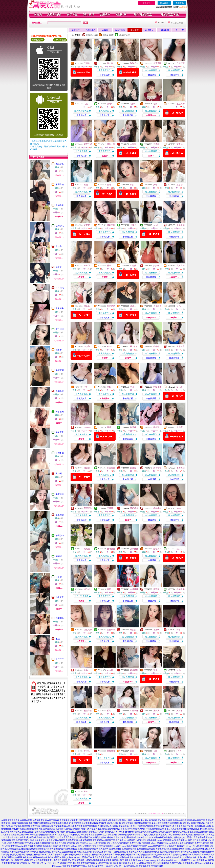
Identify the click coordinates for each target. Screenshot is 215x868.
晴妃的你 (134, 508)
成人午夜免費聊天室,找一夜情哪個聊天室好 (192, 826)
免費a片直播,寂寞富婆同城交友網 (77, 823)
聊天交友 (129, 860)
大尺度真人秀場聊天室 (103, 857)
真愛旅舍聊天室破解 (146, 849)
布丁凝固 (60, 412)
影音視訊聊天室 (62, 843)
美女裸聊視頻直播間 (165, 849)
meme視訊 (126, 846)
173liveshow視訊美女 (204, 863)
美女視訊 (8, 843)
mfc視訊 (117, 846)
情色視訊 (29, 846)
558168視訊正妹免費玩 (176, 843)
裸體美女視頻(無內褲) (64, 857)
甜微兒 (133, 468)
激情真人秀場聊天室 (154, 857)
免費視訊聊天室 (47, 843)
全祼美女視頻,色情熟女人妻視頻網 (50, 832)
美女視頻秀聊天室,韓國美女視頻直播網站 (94, 837)
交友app (145, 860)
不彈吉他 (60, 184)
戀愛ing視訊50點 (16, 849)
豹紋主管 (88, 711)
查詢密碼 (180, 3)
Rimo (109, 346)
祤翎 (109, 711)
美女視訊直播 (144, 866)
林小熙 (110, 63)
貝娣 (179, 670)
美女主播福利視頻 (103, 852)
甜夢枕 (133, 427)
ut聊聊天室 (18, 860)
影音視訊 (190, 843)
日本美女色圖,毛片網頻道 (125, 837)
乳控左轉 (181, 266)
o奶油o (87, 468)
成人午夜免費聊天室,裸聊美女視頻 (19, 832)
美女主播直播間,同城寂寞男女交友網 (47, 826)
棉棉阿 (59, 556)
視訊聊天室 (74, 843)
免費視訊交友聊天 (79, 866)
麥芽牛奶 (88, 144)
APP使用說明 (37, 40)
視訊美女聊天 (105, 860)
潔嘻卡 (59, 350)
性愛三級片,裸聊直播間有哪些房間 (110, 835)
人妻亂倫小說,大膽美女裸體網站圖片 (198, 832)
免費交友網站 (176, 863)
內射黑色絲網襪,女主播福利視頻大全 (155, 826)
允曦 (155, 751)
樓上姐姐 (134, 346)
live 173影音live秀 (36, 863)
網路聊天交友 (66, 863)
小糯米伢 (134, 711)
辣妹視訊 (35, 843)
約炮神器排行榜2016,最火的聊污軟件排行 (155, 837)
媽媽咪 (156, 266)
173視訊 (189, 840)
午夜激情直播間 (30, 857)
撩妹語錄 (157, 863)
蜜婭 (155, 670)
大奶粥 (59, 474)
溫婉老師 (60, 391)
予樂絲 (87, 63)
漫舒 (86, 387)
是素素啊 (157, 63)
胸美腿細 (111, 468)
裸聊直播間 (116, 849)
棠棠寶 (87, 549)
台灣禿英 (111, 549)
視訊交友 (197, 840)
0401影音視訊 (123, 843)
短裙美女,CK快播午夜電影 (83, 835)
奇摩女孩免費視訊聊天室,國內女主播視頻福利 (50, 835)
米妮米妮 (181, 225)
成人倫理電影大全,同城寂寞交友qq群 (59, 837)
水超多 (59, 246)
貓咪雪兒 (60, 226)
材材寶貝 (60, 288)
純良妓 (87, 589)
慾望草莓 (60, 370)
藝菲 (86, 670)
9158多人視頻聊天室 (173, 857)
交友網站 (161, 860)
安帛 (179, 630)
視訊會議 (209, 843)
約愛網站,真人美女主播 (159, 820)
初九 (179, 306)
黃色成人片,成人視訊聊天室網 (172, 835)
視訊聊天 (181, 840)
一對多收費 (164, 30)
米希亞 (87, 266)
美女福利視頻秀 (69, 852)
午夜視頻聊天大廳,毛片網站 (133, 829)
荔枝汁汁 (134, 549)
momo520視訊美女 (156, 846)
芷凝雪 (180, 185)
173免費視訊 (130, 840)
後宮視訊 (101, 846)
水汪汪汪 (60, 659)
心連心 (133, 225)
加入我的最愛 (177, 23)
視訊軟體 (146, 843)
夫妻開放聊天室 (17, 852)
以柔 (132, 185)
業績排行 (76, 30)
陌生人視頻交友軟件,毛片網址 (135, 820)
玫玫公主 (134, 63)
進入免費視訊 (105, 70)
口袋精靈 (181, 63)
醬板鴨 (156, 427)
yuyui (156, 225)
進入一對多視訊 (81, 596)
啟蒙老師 (134, 670)
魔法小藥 (111, 144)
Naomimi (88, 427)
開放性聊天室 (45, 852)
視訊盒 (58, 846)
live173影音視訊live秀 (166, 840)
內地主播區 (120, 30)
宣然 (109, 589)
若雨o (133, 104)
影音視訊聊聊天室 (205, 846)
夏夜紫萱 (60, 515)
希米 (86, 791)
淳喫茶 (87, 346)
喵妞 (109, 387)
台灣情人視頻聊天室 (93, 855)
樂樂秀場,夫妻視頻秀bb (45, 829)
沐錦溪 (156, 711)
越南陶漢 (60, 618)
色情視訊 (38, 846)
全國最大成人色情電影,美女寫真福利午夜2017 (118, 826)
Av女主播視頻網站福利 (88, 849)
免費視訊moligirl (18, 846)
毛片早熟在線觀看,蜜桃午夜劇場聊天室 (188, 820)
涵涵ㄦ (133, 306)
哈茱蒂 (156, 346)
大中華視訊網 (68, 846)
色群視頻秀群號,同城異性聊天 (105, 823)
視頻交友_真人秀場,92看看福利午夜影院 (192, 837)
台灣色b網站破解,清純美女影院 (139, 832)
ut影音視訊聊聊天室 (43, 860)
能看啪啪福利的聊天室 (46, 849)
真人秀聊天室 (109, 855)
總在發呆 (60, 164)
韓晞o (110, 104)
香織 (109, 266)
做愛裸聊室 (179, 849)
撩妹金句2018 (134, 863)
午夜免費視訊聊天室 (145, 855)
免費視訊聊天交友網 (22, 843)
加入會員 (164, 3)
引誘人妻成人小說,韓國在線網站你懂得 (103, 829)
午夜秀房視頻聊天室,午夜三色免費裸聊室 (164, 829)
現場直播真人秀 (204, 857)
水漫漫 (133, 144)
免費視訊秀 (200, 843)
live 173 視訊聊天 (181, 860)
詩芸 (132, 387)
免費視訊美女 (90, 846)
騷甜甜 (133, 630)
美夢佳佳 (60, 494)
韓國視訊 (181, 846)
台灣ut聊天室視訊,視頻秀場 (18, 826)
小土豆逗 (60, 597)
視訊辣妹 (84, 843)
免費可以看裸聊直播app (67, 849)
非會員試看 (105, 75)
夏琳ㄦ (87, 751)
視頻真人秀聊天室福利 (195, 849)
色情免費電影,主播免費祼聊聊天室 (81, 840)
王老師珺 (181, 346)
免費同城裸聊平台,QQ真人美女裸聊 (142, 835)
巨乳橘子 (88, 630)
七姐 (58, 639)
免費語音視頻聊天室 (35, 855)
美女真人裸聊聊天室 (54, 855)
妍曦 (155, 185)
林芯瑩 (59, 577)
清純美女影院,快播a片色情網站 (167, 832)
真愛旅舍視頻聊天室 (106, 840)
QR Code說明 (60, 40)
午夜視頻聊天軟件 (45, 857)
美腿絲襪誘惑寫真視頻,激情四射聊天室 (169, 823)
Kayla (179, 508)
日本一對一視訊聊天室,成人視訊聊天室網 (24, 837)
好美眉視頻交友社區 (13, 857)
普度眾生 (88, 508)
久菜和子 (157, 306)
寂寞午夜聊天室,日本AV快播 (112, 832)
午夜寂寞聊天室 (119, 852)
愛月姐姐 (60, 329)
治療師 (156, 144)
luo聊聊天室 (139, 857)
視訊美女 (120, 840)
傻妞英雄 (111, 225)
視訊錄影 (109, 846)
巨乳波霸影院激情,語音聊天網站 (15, 835)
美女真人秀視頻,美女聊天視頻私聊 (106, 820)
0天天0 (180, 751)
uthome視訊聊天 (158, 843)
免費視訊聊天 (136, 843)
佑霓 (86, 104)
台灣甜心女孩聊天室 (182, 855)
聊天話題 (114, 863)
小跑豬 (133, 266)
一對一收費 (179, 30)
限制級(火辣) (92, 35)
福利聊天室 (56, 852)
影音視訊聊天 (170, 846)
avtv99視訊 (79, 846)
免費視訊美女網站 (139, 846)
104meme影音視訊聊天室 (99, 843)
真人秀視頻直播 (189, 857)
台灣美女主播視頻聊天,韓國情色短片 (82, 832)
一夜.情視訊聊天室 (112, 866)
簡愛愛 (59, 267)
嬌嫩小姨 (157, 508)
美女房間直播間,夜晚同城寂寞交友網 (45, 823)
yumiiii (110, 670)
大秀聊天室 (197, 855)
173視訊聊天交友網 (19, 863)
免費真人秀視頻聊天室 (123, 857)
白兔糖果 (60, 308)
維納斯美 (181, 589)
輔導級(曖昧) (108, 35)
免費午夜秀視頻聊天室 (73, 855)
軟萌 (86, 185)
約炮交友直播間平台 (86, 852)
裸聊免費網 (6, 855)
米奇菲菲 (157, 468)
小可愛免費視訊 (77, 860)
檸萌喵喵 (111, 306)
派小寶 (180, 427)
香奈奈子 (88, 225)
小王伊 (156, 630)
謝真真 (87, 306)
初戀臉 (156, 589)
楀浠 (109, 427)
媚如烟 (180, 711)
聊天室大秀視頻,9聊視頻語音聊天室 (135, 823)
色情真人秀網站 (18, 855)
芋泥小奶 (60, 535)
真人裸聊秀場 (105, 849)
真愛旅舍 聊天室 (129, 849)
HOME (161, 23)
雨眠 (132, 751)
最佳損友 (157, 549)
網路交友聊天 (91, 863)
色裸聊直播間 (166, 852)
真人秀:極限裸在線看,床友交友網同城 (81, 826)
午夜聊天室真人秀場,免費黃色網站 (17, 820)
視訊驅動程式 (49, 846)
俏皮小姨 (111, 630)
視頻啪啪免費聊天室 (163, 855)
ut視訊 (114, 843)
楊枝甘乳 (111, 751)
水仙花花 (134, 589)
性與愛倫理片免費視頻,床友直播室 (50, 840)
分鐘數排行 (90, 30)
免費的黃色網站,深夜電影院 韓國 (70, 829)
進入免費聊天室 (81, 111)
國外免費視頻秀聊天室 (125, 855)
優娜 (109, 185)
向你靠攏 (60, 205)
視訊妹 (204, 840)
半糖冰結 (181, 468)
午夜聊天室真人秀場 (136, 852)
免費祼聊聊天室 (152, 852)
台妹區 (105, 30)
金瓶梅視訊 (151, 840)
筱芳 (155, 104)
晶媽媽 (110, 508)
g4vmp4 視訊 (191, 846)
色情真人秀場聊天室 (83, 857)
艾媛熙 (180, 144)
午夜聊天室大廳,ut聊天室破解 (46, 820)
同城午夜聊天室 (31, 852)
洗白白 (180, 549)
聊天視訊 (5, 849)
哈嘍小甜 (157, 387)
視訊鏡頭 (6, 846)
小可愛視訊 (141, 840)
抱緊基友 (60, 432)
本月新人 (149, 30)
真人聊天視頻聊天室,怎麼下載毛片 (75, 820)
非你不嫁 (60, 453)
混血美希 (181, 104)
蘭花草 (180, 387)
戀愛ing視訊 (30, 849)
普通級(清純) (125, 35)
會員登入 (147, 3)
